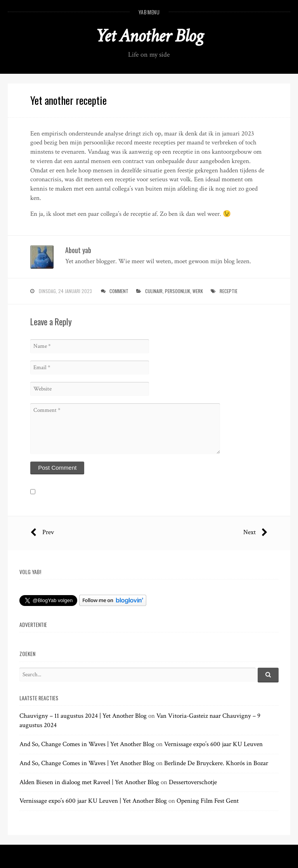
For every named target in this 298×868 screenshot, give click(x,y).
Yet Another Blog (149, 36)
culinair (154, 291)
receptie (229, 291)
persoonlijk (178, 291)
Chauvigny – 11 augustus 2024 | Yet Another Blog (83, 716)
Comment (119, 291)
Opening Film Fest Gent (208, 801)
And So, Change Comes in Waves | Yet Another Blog (87, 744)
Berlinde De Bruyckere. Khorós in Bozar (216, 763)
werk (198, 291)
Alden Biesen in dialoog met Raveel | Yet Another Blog (89, 782)
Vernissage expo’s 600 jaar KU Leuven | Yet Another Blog (93, 801)
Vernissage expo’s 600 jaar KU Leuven (213, 744)
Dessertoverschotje (193, 782)
